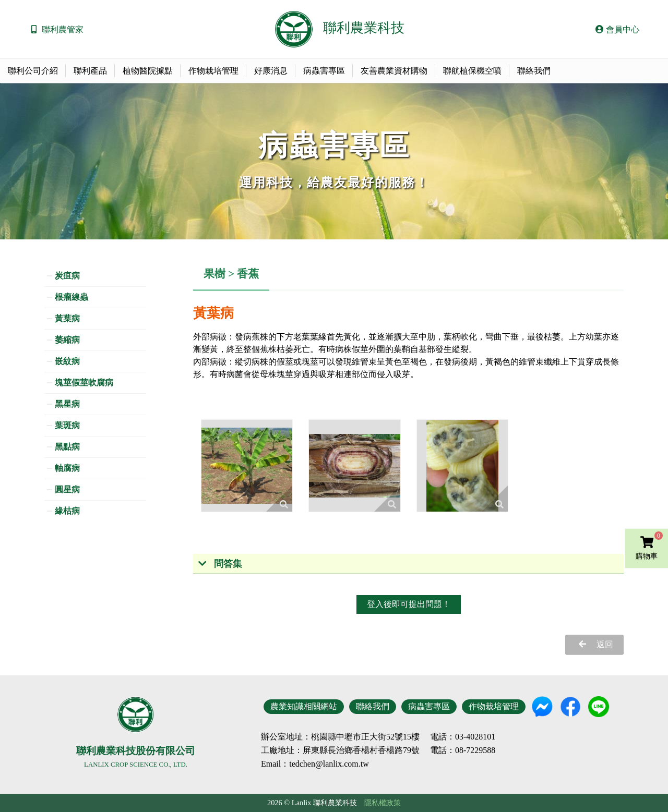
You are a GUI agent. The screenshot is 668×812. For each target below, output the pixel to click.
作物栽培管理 (213, 71)
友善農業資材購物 (394, 71)
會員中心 (617, 29)
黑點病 (67, 447)
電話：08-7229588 (463, 750)
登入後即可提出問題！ (409, 604)
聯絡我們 (534, 71)
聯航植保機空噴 (472, 71)
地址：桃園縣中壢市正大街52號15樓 (353, 737)
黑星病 (67, 404)
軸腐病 (67, 468)
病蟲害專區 (324, 71)
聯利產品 (90, 71)
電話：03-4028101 (463, 737)
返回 (605, 644)
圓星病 (67, 489)
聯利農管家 (63, 29)
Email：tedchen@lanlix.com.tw (315, 764)
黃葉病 (67, 318)
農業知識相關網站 (304, 706)
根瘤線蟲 (71, 297)
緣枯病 (67, 511)
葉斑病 (67, 425)
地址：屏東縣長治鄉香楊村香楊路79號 (349, 750)
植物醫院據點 (148, 71)
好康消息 (271, 71)
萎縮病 (67, 340)
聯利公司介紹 (33, 71)
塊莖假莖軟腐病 (84, 383)
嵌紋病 (67, 361)
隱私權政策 (383, 803)
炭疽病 (67, 276)
